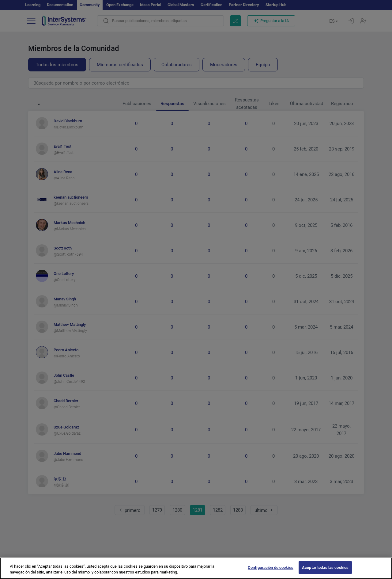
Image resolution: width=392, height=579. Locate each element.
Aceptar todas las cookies (325, 572)
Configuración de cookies (271, 572)
